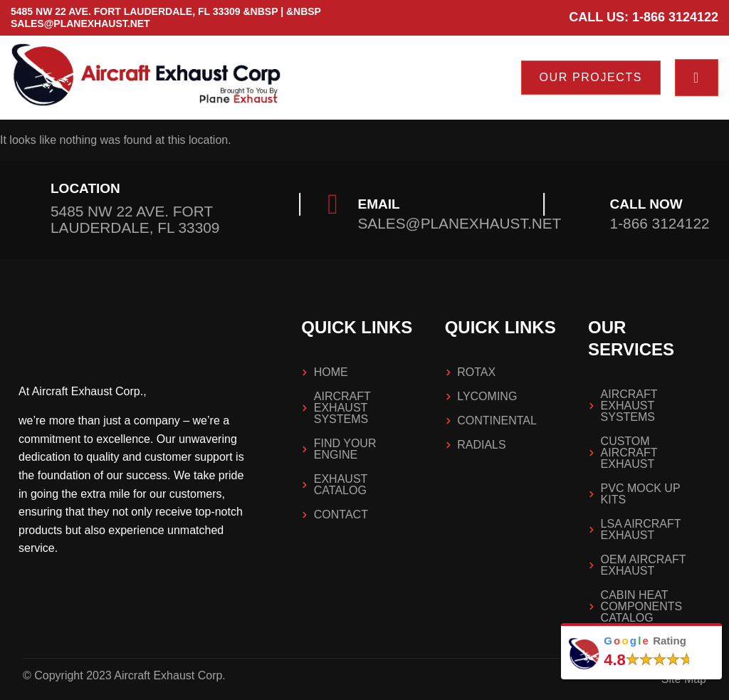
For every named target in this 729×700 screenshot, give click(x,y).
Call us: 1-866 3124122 (644, 17)
